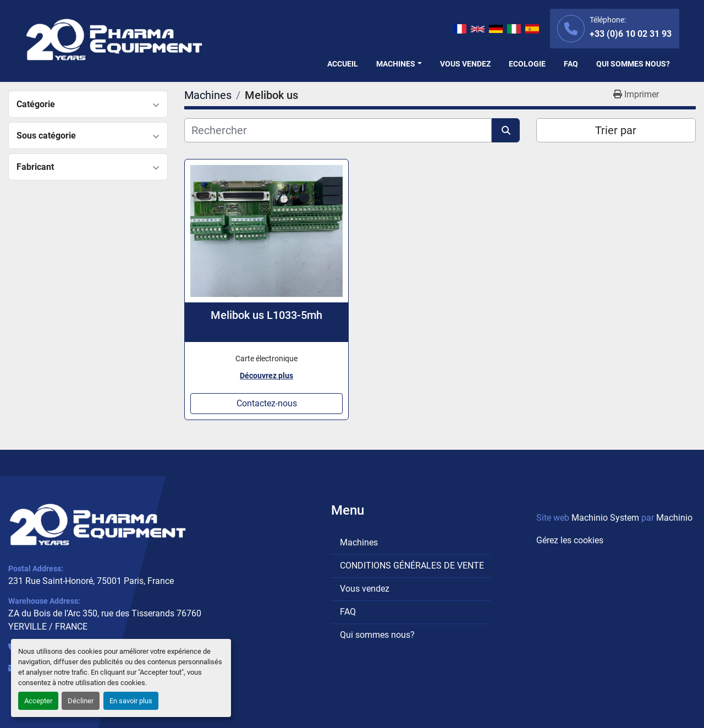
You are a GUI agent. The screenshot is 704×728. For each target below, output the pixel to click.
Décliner (81, 701)
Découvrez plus (266, 376)
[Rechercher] (338, 130)
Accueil (343, 64)
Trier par (616, 130)
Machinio (674, 518)
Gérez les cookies (570, 540)
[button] (399, 64)
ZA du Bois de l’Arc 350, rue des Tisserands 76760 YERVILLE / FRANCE (105, 620)
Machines (396, 64)
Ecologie (527, 64)
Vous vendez (465, 64)
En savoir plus (131, 701)
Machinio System (605, 518)
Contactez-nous (267, 403)
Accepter (38, 701)
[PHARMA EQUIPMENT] (98, 525)
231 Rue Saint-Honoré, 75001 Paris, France (91, 581)
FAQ (571, 64)
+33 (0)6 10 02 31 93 (631, 34)
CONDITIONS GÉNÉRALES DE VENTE (412, 566)
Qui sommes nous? (633, 64)
